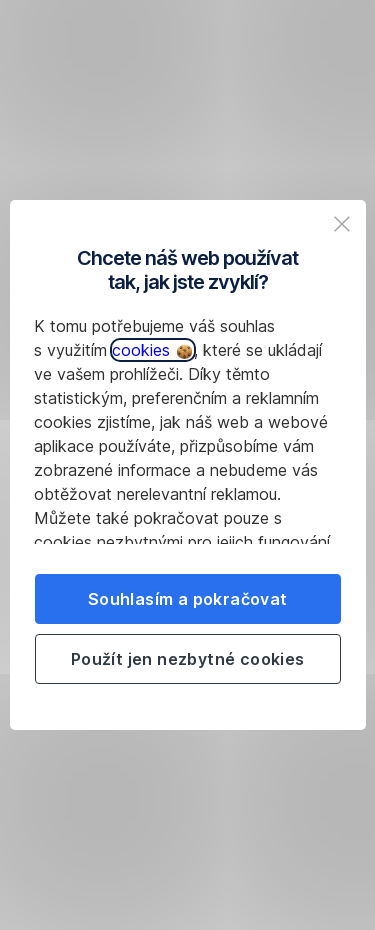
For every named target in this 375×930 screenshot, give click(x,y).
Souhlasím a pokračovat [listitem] (188, 599)
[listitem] (342, 224)
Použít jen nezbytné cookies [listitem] (188, 659)
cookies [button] (152, 350)
